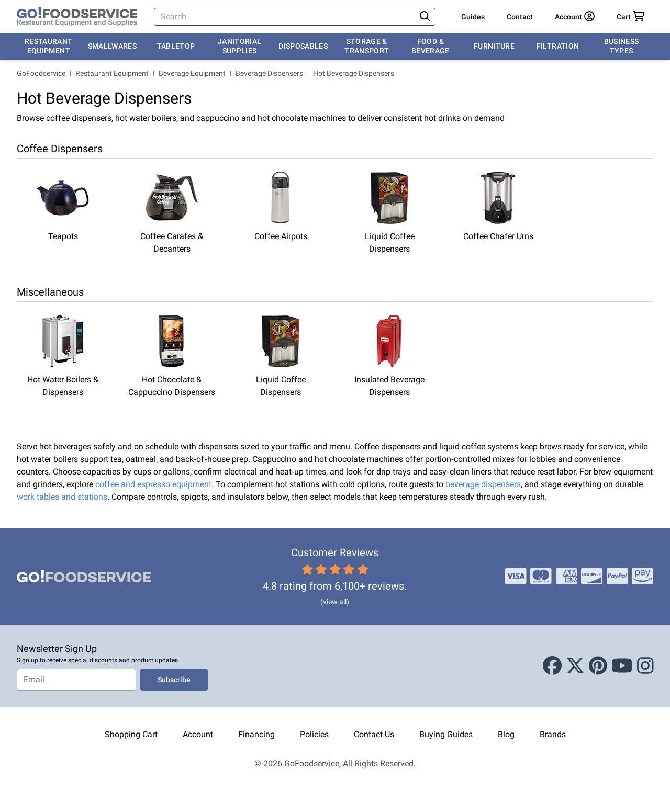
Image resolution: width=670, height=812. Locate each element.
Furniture (494, 46)
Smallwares (113, 46)
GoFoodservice (41, 73)
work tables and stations (62, 497)
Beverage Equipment (192, 73)
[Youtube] (622, 666)
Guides (473, 17)
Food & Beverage (431, 46)
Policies (314, 734)
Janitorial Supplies (240, 46)
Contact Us (374, 734)
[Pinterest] (598, 666)
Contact (520, 17)
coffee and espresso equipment (153, 484)
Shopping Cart (131, 734)
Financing (256, 734)
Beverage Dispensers (269, 73)
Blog (506, 734)
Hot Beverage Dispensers (354, 73)
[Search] (286, 17)
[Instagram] (645, 666)
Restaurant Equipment (49, 46)
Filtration (558, 46)
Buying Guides (446, 734)
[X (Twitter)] (575, 666)
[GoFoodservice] (77, 17)
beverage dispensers (483, 484)
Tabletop (176, 46)
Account (198, 734)
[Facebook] (552, 666)
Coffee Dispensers (60, 149)
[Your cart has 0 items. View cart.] (631, 17)
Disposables (303, 46)
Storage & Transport (367, 46)
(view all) (335, 602)
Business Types (622, 46)
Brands (553, 734)
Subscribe (174, 680)
